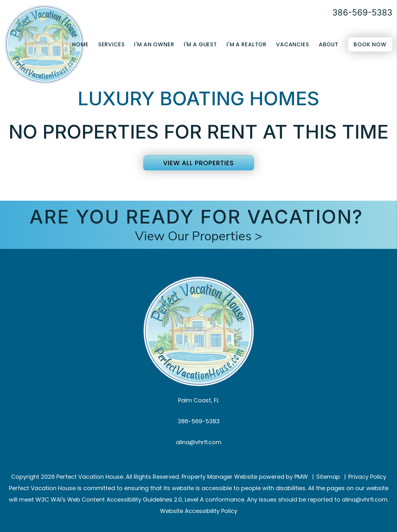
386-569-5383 (362, 13)
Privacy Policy (367, 477)
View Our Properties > (199, 236)
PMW (301, 477)
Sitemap (328, 477)
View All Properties (198, 163)
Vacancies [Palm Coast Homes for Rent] (293, 44)
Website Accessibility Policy (199, 511)
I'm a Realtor (247, 44)
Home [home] (80, 44)
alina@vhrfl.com (199, 442)
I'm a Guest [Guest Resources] (200, 44)
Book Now (370, 44)
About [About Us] (329, 44)
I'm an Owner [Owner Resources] (154, 44)
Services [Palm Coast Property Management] (112, 44)
